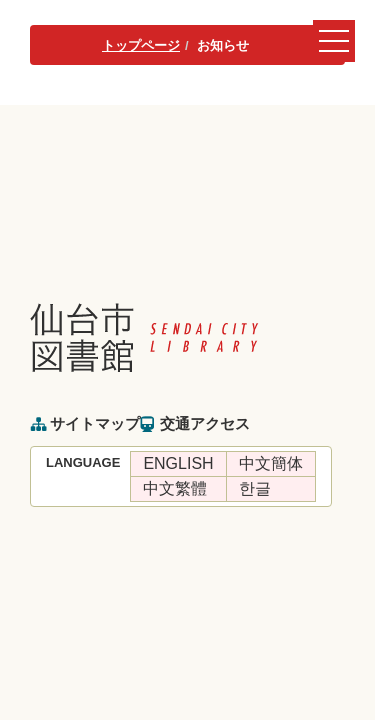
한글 (255, 488)
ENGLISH (178, 463)
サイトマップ (95, 423)
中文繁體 (175, 488)
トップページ (141, 45)
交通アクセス (205, 423)
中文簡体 (271, 463)
